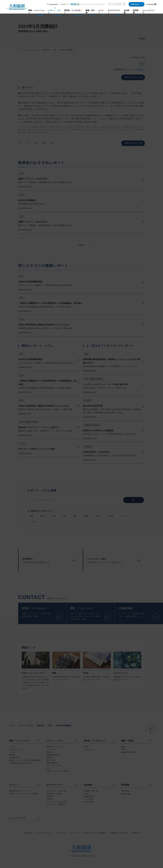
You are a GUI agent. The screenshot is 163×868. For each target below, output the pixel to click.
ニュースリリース (17, 818)
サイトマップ (75, 833)
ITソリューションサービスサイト (94, 4)
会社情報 (88, 785)
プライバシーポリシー (44, 833)
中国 (54, 516)
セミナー (13, 785)
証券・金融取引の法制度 (29, 422)
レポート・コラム (33, 50)
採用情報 (125, 785)
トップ (20, 50)
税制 (86, 354)
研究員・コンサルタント (95, 741)
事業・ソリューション (19, 741)
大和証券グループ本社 (119, 833)
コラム (22, 443)
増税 (64, 516)
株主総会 (111, 516)
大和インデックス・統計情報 (95, 833)
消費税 (86, 516)
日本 (54, 50)
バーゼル (33, 522)
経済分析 (46, 50)
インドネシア (126, 516)
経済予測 (88, 400)
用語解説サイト (71, 4)
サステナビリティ (55, 785)
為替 (75, 516)
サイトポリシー (61, 833)
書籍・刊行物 (127, 741)
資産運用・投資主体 (92, 425)
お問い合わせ (137, 4)
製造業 (43, 516)
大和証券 (136, 833)
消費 (31, 516)
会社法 (98, 516)
